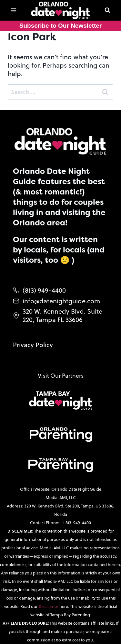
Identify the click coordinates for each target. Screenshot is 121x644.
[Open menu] (14, 10)
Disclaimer (49, 606)
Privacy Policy (33, 345)
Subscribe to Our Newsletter (61, 26)
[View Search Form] (107, 10)
